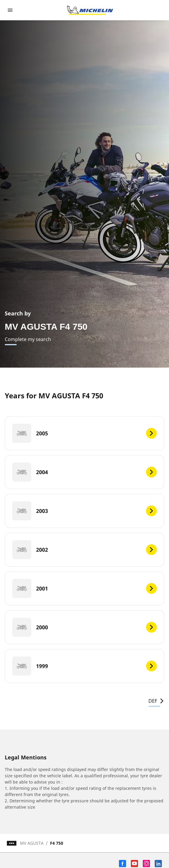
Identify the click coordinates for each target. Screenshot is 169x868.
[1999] (84, 666)
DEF (156, 701)
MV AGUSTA (32, 843)
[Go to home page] (90, 10)
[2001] (84, 588)
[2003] (84, 511)
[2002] (84, 550)
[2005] (84, 433)
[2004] (84, 472)
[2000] (84, 627)
